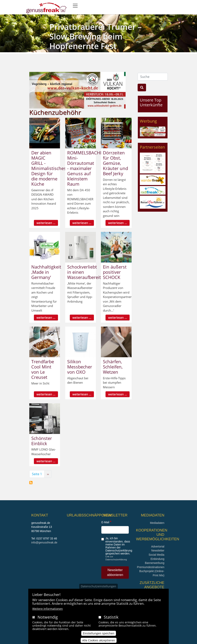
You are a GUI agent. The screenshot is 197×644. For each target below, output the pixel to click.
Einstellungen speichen (99, 634)
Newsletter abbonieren (115, 572)
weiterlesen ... (46, 223)
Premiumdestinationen (151, 567)
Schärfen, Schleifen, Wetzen (113, 367)
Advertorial (158, 547)
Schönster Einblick (42, 441)
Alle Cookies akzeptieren (99, 641)
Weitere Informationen (48, 609)
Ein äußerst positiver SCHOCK (115, 272)
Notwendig (48, 618)
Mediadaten (157, 523)
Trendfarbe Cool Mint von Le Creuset (43, 369)
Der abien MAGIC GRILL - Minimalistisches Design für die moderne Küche (49, 168)
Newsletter (158, 551)
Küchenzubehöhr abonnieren (31, 483)
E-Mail (105, 522)
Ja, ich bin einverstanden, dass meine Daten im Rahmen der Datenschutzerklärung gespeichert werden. (119, 546)
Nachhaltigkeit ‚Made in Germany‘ (46, 272)
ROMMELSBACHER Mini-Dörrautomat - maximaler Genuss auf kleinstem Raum (86, 168)
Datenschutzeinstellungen (98, 587)
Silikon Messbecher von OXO (80, 367)
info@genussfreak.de (44, 543)
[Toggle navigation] (75, 6)
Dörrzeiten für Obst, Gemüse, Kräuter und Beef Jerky (115, 163)
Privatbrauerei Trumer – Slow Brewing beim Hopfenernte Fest (95, 36)
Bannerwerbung (155, 563)
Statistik (111, 618)
